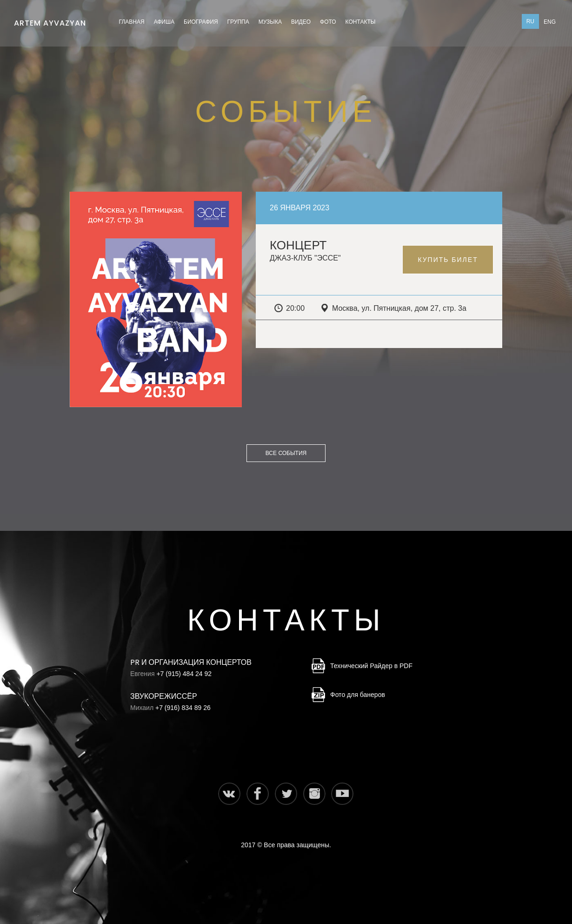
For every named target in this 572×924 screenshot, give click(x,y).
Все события (286, 453)
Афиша (164, 22)
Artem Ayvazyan (50, 20)
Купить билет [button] (448, 260)
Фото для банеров (358, 695)
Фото (328, 22)
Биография (201, 22)
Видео (301, 22)
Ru (530, 21)
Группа (238, 22)
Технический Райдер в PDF (371, 666)
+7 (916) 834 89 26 (183, 708)
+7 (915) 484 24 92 (184, 674)
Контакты (361, 22)
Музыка (270, 22)
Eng (550, 22)
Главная (132, 22)
